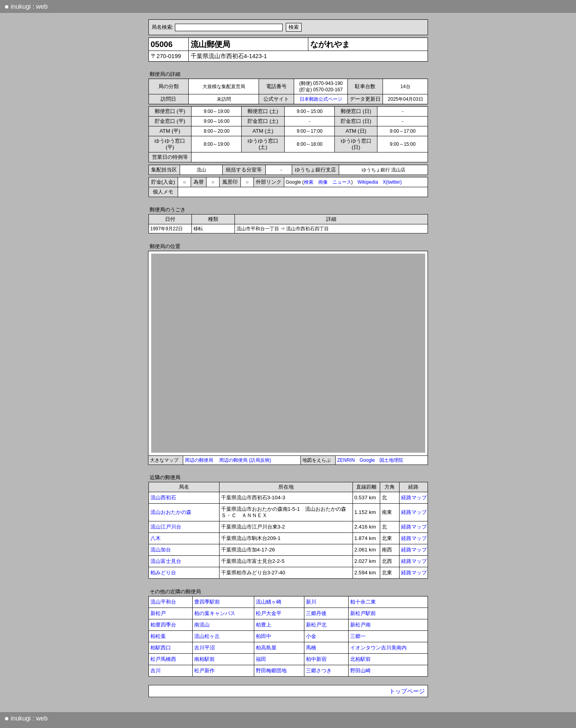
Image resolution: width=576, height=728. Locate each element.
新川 (311, 602)
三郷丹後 (316, 613)
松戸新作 (205, 671)
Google (367, 460)
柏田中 (264, 636)
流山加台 (161, 550)
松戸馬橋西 (163, 659)
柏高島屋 (266, 648)
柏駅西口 (161, 648)
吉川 (156, 671)
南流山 (202, 625)
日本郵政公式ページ (321, 99)
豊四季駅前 (207, 602)
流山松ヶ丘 (207, 636)
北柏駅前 (360, 659)
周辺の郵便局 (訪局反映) (245, 460)
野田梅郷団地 (271, 671)
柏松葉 (158, 636)
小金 (311, 636)
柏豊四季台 (163, 625)
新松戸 (158, 613)
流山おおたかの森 (171, 512)
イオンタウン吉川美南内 (378, 648)
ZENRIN (346, 460)
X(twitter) (392, 182)
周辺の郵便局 (199, 460)
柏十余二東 (363, 602)
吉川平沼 (205, 648)
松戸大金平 (269, 613)
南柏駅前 (205, 659)
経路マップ (414, 498)
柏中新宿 (316, 659)
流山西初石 (163, 498)
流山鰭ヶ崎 (269, 602)
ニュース (342, 182)
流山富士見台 (166, 561)
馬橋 (311, 648)
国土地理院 (391, 460)
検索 (309, 182)
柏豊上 (264, 625)
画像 (323, 182)
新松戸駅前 (363, 613)
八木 (156, 538)
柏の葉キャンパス (215, 613)
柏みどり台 (163, 573)
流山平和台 (163, 602)
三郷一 (358, 636)
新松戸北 (316, 625)
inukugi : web (26, 6)
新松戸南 (360, 625)
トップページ (407, 691)
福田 (261, 659)
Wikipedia (368, 182)
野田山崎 (360, 671)
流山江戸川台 (166, 527)
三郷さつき (319, 671)
